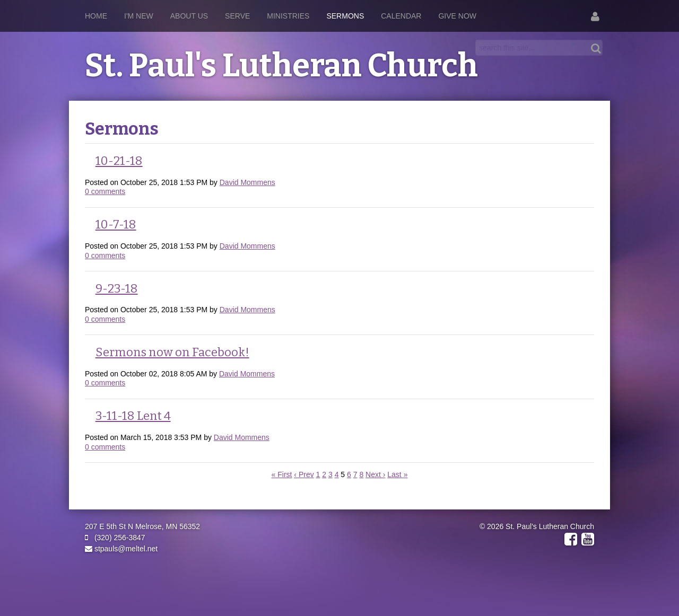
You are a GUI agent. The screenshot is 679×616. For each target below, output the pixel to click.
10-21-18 (119, 161)
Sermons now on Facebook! (172, 352)
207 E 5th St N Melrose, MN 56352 (142, 526)
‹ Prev (304, 474)
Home (96, 16)
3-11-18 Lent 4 (133, 416)
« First (282, 474)
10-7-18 (116, 225)
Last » (397, 474)
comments (105, 191)
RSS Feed (584, 140)
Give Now (457, 16)
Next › (375, 474)
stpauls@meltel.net (121, 549)
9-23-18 (117, 289)
